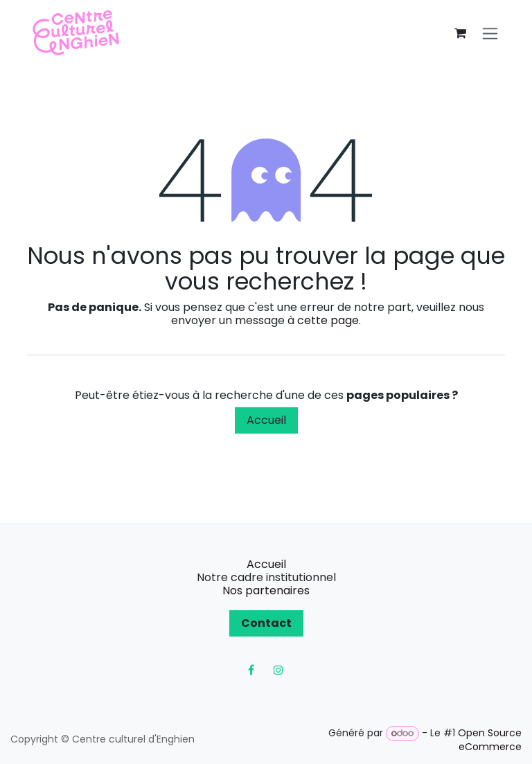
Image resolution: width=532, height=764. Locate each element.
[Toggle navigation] (490, 34)
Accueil (266, 420)
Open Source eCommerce (490, 740)
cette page (328, 320)
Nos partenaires (266, 590)
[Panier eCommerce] (460, 33)
